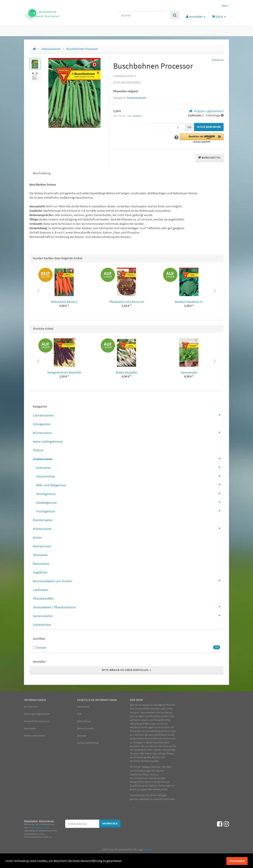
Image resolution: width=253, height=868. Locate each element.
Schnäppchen (42, 424)
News (225, 6)
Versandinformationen (37, 721)
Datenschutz (84, 721)
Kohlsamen (130, 467)
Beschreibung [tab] (42, 173)
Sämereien (136, 731)
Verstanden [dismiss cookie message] (237, 861)
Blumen (149, 735)
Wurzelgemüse (130, 493)
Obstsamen (40, 555)
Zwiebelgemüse (130, 502)
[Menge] (166, 127)
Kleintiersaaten (43, 520)
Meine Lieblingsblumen (48, 442)
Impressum (83, 707)
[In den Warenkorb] (209, 127)
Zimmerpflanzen (154, 738)
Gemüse (139, 735)
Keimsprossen (42, 546)
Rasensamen (41, 564)
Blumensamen (128, 432)
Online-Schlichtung (88, 743)
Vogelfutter (40, 572)
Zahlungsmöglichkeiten (37, 714)
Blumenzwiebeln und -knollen (128, 581)
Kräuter (163, 735)
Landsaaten (41, 590)
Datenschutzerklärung (38, 828)
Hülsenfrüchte (130, 476)
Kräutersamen (128, 528)
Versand (137, 116)
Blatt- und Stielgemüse (130, 485)
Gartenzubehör (128, 616)
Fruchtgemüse (130, 511)
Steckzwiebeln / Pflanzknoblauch (128, 607)
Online (164, 724)
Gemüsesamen (137, 98)
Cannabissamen (128, 415)
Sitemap (82, 736)
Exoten (37, 537)
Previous (38, 291)
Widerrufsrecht (85, 728)
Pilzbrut (38, 450)
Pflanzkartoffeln (43, 599)
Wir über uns (31, 707)
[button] (202, 138)
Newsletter (30, 728)
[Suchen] (144, 15)
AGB (79, 714)
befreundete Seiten (35, 736)
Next (215, 291)
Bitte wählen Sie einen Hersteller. (126, 670)
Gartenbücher (42, 625)
